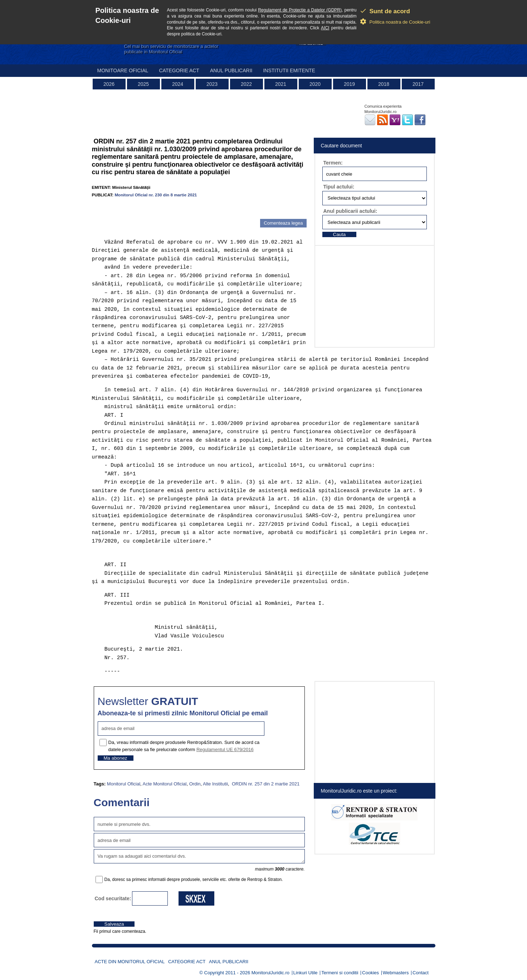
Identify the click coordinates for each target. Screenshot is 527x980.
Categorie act (179, 70)
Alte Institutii (215, 784)
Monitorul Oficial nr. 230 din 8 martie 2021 (156, 195)
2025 (143, 84)
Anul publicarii (231, 70)
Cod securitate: (113, 898)
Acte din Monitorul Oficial (130, 962)
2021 (281, 84)
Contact (421, 973)
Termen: (333, 163)
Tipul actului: (339, 187)
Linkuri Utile (306, 973)
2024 (178, 84)
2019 (349, 84)
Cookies (370, 973)
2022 (246, 84)
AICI (325, 28)
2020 (315, 84)
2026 (109, 84)
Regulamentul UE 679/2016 (225, 749)
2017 (418, 84)
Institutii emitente (289, 70)
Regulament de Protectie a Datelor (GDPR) (300, 10)
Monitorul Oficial (124, 784)
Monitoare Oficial (123, 70)
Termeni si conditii (340, 973)
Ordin (195, 784)
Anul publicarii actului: (350, 211)
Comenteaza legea (283, 223)
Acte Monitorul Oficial (165, 784)
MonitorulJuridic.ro (270, 973)
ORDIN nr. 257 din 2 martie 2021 (265, 784)
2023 (212, 84)
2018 (384, 84)
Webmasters (396, 973)
